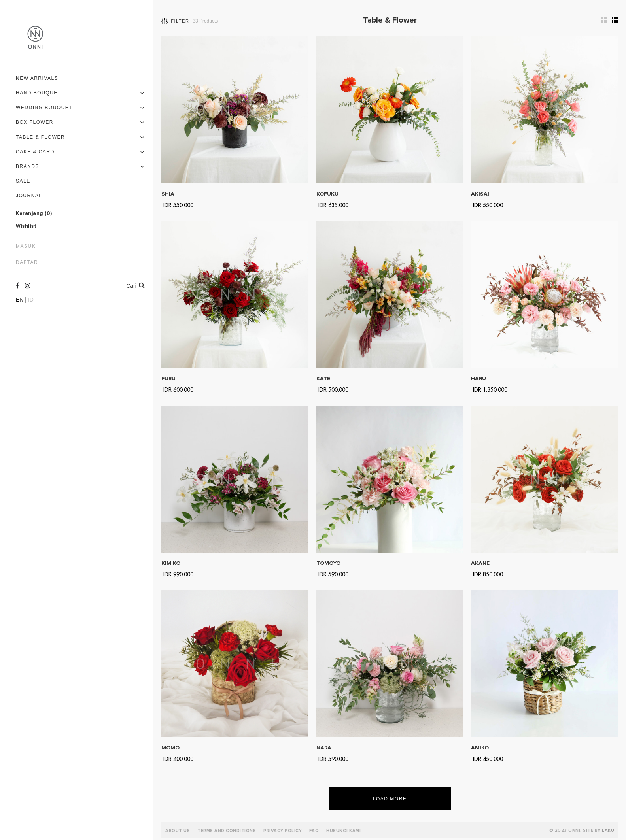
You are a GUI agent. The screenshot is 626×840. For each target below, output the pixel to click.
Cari (135, 285)
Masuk (26, 246)
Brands (27, 166)
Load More (390, 799)
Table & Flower (40, 137)
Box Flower (35, 122)
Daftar (27, 262)
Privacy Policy (283, 831)
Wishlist (26, 226)
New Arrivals (37, 78)
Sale (23, 181)
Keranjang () (34, 214)
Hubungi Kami (343, 831)
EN (20, 300)
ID (31, 300)
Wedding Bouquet (44, 108)
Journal (29, 196)
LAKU (608, 830)
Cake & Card (35, 152)
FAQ (314, 831)
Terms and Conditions (227, 831)
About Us (178, 831)
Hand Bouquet (39, 93)
